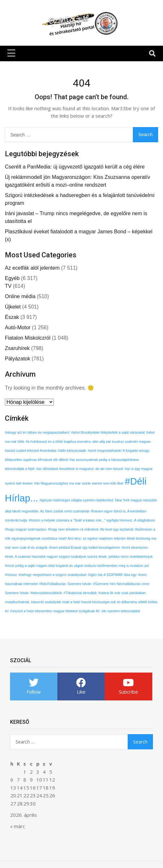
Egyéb (12, 278)
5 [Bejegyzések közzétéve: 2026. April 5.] (51, 772)
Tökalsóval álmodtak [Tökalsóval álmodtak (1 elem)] (81, 593)
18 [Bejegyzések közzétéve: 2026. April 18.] (46, 788)
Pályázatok (17, 359)
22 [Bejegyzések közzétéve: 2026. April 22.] (26, 795)
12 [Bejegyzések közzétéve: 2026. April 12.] (52, 780)
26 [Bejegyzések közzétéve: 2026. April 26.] (52, 795)
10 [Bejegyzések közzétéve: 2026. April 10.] (39, 780)
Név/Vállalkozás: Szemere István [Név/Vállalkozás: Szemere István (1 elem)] (66, 584)
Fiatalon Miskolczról (28, 338)
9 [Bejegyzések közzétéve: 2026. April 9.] (31, 780)
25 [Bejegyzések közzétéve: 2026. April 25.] (46, 795)
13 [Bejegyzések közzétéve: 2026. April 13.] (13, 788)
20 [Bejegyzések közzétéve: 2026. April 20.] (13, 795)
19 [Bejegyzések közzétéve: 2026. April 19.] (52, 788)
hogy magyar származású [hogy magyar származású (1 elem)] (27, 529)
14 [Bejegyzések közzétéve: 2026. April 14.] (20, 788)
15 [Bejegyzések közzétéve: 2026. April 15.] (26, 788)
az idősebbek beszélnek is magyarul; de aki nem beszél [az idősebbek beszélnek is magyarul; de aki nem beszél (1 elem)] (81, 469)
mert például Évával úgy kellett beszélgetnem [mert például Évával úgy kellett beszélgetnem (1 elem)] (86, 547)
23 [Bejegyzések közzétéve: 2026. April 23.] (33, 795)
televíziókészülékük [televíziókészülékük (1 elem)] (47, 593)
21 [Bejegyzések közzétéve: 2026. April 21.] (20, 795)
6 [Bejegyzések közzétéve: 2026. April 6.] (12, 780)
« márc (17, 826)
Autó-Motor (18, 328)
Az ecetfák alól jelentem (32, 268)
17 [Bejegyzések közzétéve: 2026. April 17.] (39, 788)
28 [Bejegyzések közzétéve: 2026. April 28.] (20, 803)
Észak (12, 317)
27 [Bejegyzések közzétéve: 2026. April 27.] (13, 803)
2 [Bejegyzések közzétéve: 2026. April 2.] (31, 772)
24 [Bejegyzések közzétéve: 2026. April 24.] (39, 795)
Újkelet (13, 307)
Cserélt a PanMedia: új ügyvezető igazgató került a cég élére (75, 167)
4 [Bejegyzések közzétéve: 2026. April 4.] (44, 772)
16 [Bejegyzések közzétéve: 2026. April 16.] (33, 788)
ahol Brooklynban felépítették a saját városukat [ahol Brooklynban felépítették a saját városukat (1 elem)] (109, 432)
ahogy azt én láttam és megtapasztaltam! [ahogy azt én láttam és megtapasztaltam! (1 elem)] (38, 432)
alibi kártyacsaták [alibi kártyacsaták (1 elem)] (73, 451)
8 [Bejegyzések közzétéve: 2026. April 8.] (25, 780)
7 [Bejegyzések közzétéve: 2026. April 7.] (18, 780)
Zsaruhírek (17, 348)
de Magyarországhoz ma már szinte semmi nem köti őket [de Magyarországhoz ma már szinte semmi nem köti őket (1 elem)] (80, 483)
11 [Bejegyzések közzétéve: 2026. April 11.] (46, 780)
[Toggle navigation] (152, 53)
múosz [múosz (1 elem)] (12, 575)
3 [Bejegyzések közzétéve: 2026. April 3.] (38, 772)
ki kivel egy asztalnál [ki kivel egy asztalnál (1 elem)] (117, 529)
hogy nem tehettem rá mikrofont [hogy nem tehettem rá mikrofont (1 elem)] (74, 529)
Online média (20, 296)
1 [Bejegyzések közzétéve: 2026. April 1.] (25, 772)
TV (8, 286)
